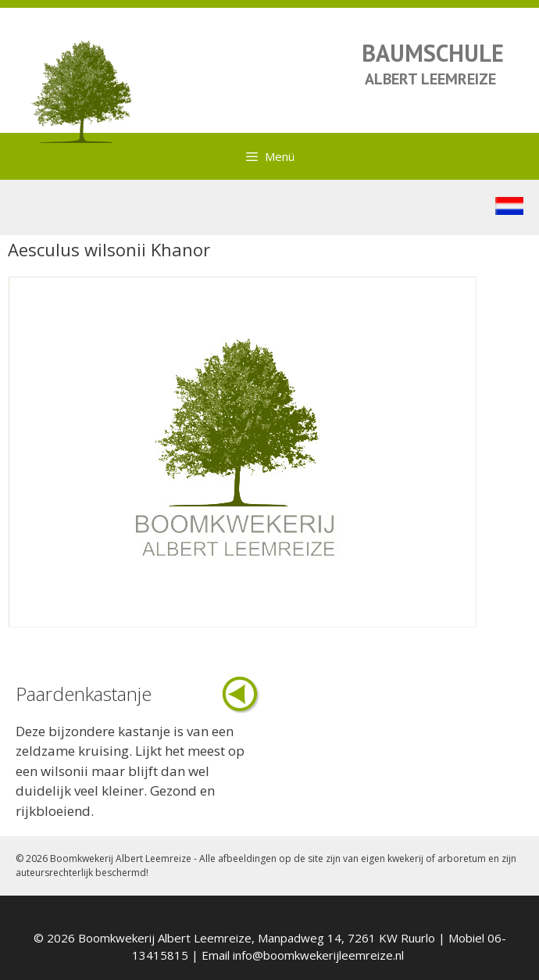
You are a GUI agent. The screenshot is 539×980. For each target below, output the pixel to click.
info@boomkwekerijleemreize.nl (318, 955)
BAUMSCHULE (433, 53)
